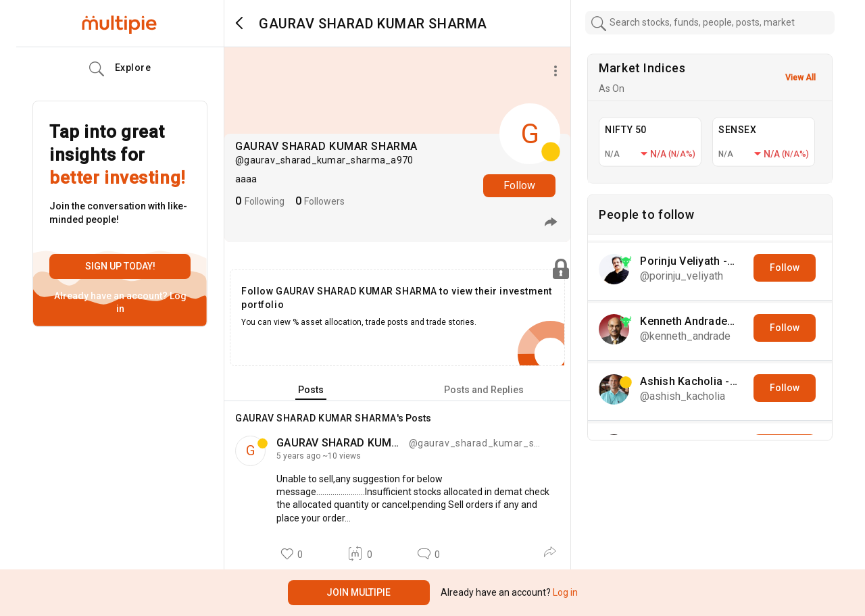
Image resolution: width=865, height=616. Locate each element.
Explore (120, 69)
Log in (564, 592)
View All (800, 78)
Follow (519, 185)
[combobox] (710, 23)
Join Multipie (359, 592)
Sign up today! (120, 266)
